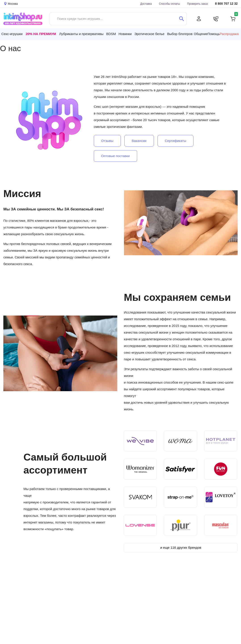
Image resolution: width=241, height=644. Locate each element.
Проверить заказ (198, 4)
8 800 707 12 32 (226, 4)
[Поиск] (181, 19)
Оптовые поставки (115, 156)
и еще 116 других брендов (181, 547)
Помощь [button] (214, 34)
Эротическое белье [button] (149, 34)
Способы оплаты (170, 4)
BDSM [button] (111, 34)
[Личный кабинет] (199, 19)
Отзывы (107, 141)
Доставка (146, 4)
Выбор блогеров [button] (180, 34)
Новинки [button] (125, 34)
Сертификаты (176, 141)
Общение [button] (201, 34)
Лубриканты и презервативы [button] (81, 34)
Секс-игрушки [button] (12, 34)
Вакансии (139, 141)
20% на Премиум (41, 34)
